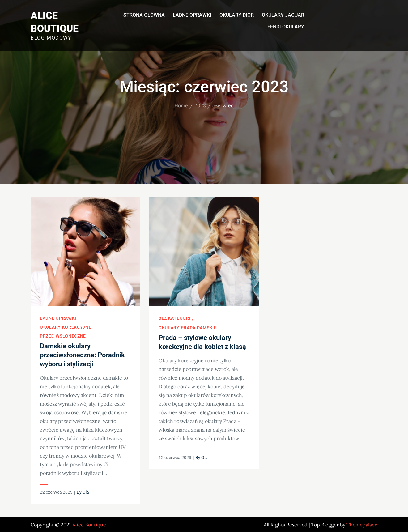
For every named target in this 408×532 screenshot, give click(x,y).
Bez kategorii (175, 318)
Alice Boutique (89, 525)
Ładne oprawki (192, 15)
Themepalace (362, 525)
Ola (86, 492)
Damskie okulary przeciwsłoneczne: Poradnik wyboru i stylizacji (82, 355)
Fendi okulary (286, 27)
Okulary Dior (237, 15)
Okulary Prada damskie (188, 328)
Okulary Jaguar (283, 15)
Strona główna (144, 15)
